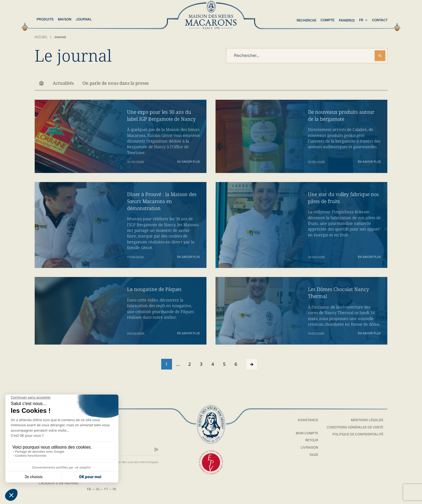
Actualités (64, 83)
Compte (326, 20)
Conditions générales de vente (354, 428)
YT (108, 490)
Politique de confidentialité (357, 435)
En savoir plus (189, 162)
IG (99, 490)
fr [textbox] (361, 20)
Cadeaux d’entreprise (59, 484)
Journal (84, 19)
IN (116, 490)
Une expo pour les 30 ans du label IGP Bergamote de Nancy (162, 116)
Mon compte (304, 434)
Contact (380, 20)
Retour (309, 441)
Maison (65, 19)
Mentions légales (367, 420)
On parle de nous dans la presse (117, 83)
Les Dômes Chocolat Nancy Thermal (339, 293)
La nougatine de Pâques (155, 290)
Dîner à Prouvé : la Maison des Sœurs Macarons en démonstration (162, 201)
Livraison (307, 448)
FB (91, 490)
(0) (346, 20)
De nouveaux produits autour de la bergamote (341, 116)
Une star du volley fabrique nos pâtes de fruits (344, 198)
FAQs (311, 455)
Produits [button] (45, 19)
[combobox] (364, 20)
